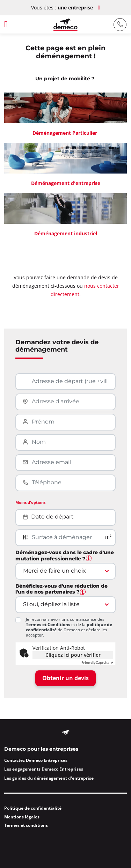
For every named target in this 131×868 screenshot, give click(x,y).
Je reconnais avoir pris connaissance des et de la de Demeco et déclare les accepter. (69, 627)
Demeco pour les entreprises (41, 749)
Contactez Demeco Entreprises (36, 760)
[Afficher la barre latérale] (12, 25)
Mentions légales (22, 817)
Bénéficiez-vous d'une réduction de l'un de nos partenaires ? (61, 589)
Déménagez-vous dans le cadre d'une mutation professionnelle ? (65, 556)
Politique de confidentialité (33, 808)
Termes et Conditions (48, 624)
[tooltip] (89, 558)
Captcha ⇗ (97, 663)
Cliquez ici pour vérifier (73, 655)
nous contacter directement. (85, 290)
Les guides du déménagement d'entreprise (49, 778)
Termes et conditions (26, 825)
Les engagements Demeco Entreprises (44, 769)
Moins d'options (30, 502)
